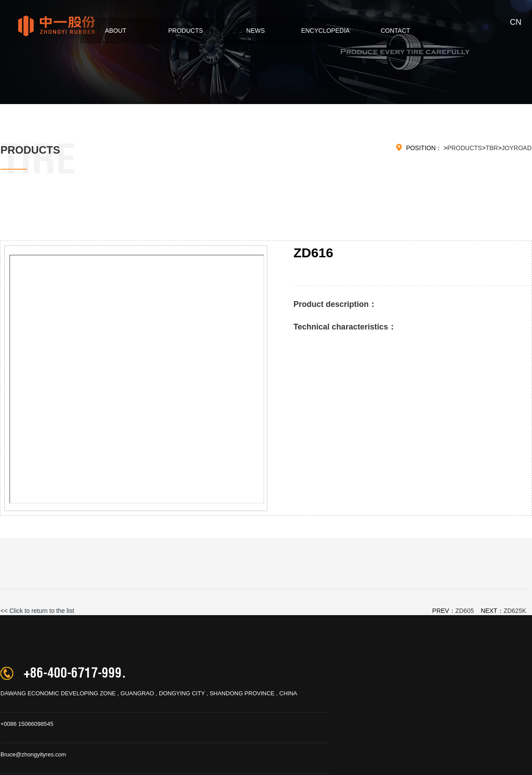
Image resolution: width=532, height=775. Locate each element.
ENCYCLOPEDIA (320, 31)
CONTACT (389, 31)
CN (516, 22)
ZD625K (515, 611)
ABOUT (109, 31)
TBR (492, 148)
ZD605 (465, 611)
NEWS (250, 31)
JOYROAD (517, 148)
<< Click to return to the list (37, 611)
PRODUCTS (179, 31)
